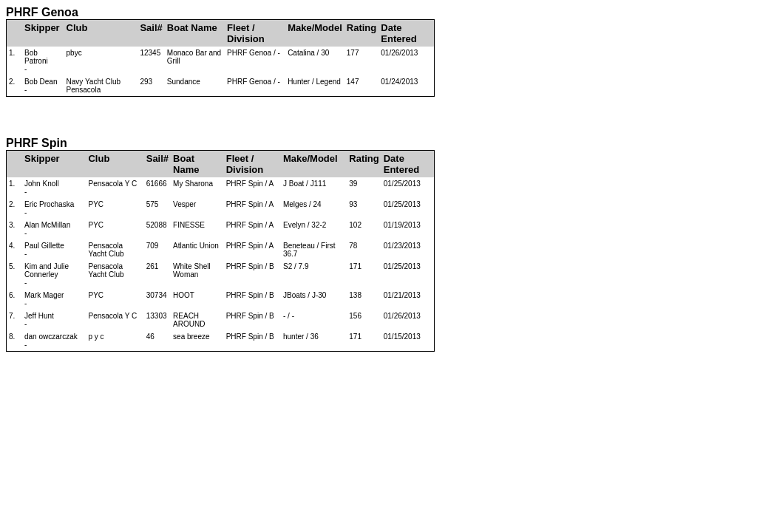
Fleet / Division (246, 33)
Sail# (151, 28)
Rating (361, 28)
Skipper (42, 28)
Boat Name (192, 28)
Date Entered (398, 33)
